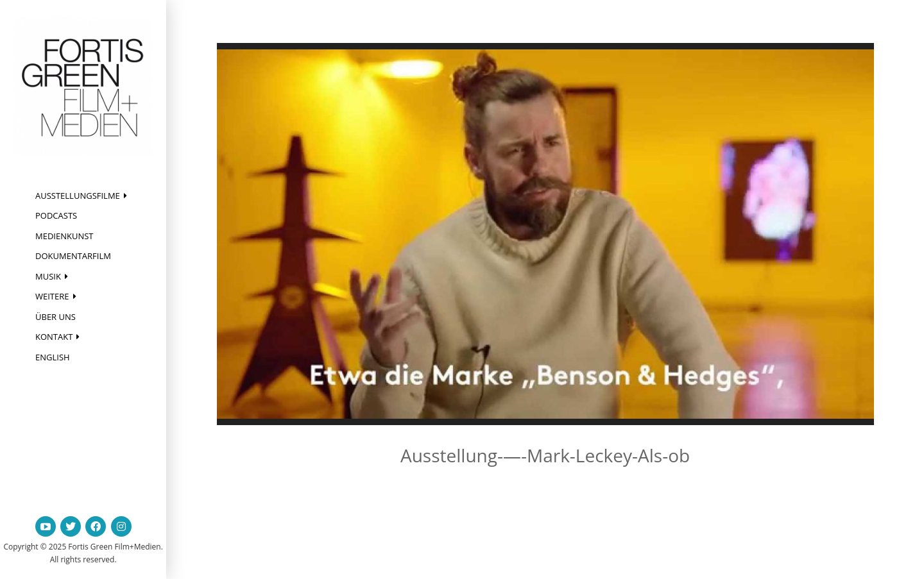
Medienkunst (64, 236)
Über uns (56, 317)
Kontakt (54, 337)
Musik (48, 276)
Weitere (52, 296)
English (53, 357)
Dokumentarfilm (73, 256)
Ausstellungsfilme (78, 196)
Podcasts (56, 215)
